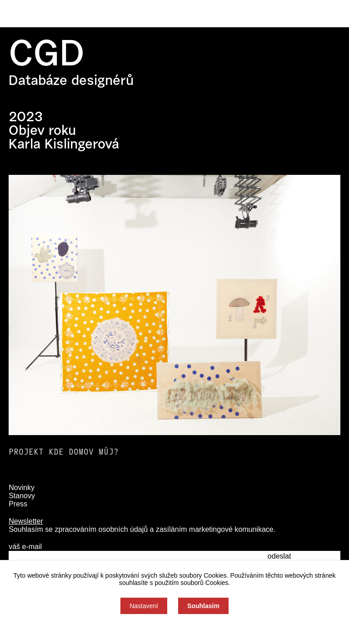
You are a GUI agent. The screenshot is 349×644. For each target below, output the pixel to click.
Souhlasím (203, 606)
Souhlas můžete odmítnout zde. (175, 629)
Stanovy (22, 496)
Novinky (22, 488)
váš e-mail (25, 547)
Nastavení (144, 606)
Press (18, 504)
